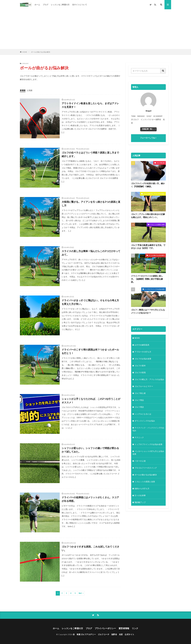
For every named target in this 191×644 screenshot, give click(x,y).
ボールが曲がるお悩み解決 (41, 52)
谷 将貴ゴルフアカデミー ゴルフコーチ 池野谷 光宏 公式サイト (104, 634)
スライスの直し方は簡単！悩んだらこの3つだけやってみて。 (91, 253)
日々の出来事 (140, 495)
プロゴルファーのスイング (146, 468)
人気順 (30, 90)
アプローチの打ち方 (143, 352)
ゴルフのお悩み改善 (143, 359)
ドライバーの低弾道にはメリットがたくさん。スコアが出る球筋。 (90, 499)
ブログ (45, 5)
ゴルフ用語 (139, 407)
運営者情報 (124, 628)
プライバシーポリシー (105, 628)
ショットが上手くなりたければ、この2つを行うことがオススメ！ (91, 401)
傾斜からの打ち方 (142, 488)
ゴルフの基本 (140, 366)
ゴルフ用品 (139, 400)
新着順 (23, 90)
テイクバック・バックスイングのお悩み (148, 429)
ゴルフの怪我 (140, 372)
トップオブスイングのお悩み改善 (155, 289)
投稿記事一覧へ (148, 129)
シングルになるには (143, 414)
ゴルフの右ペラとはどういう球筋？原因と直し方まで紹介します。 (90, 154)
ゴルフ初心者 (160, 163)
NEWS (137, 338)
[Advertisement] (95, 29)
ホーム (37, 5)
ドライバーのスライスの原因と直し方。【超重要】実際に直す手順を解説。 (147, 279)
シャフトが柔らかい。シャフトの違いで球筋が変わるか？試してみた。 (90, 450)
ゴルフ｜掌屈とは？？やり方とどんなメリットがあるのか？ (148, 311)
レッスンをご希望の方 (60, 5)
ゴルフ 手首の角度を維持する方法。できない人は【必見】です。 (148, 247)
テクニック (139, 437)
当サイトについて (80, 5)
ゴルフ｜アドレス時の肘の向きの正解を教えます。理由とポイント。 (148, 216)
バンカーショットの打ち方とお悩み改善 (148, 453)
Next (80, 593)
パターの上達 (140, 461)
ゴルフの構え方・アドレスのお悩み (154, 194)
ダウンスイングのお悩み (145, 421)
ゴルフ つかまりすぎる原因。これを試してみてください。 (91, 548)
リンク (135, 628)
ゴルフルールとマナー (144, 386)
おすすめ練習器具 (142, 345)
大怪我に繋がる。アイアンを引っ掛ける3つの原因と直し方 (91, 204)
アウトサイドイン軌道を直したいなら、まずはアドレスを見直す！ (90, 105)
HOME (25, 52)
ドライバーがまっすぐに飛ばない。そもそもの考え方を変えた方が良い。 (90, 302)
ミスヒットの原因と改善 (157, 224)
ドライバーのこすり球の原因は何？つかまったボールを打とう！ (90, 351)
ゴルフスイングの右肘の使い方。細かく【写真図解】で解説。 (148, 185)
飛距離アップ (140, 502)
